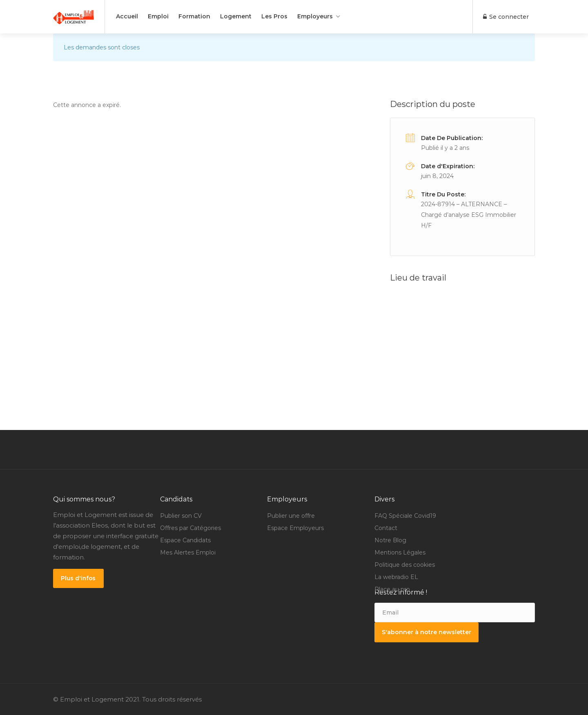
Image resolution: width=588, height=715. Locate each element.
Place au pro (392, 589)
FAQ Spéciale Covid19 (405, 516)
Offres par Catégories (190, 528)
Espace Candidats (185, 540)
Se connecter (506, 17)
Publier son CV (181, 516)
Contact (386, 528)
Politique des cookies (405, 565)
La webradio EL (396, 577)
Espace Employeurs (295, 528)
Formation (194, 16)
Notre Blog (390, 540)
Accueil (127, 16)
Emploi (158, 16)
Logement (236, 16)
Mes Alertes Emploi (188, 552)
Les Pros (274, 16)
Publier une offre (291, 516)
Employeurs (315, 16)
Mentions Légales (400, 552)
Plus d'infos (79, 578)
